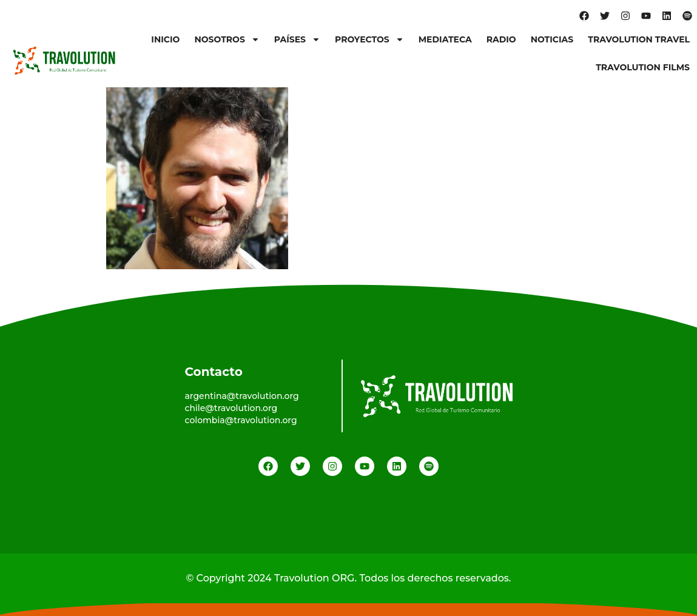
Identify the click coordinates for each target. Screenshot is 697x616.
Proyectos (369, 39)
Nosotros (227, 39)
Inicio (165, 39)
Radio (501, 39)
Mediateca (445, 39)
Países (297, 39)
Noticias (552, 39)
